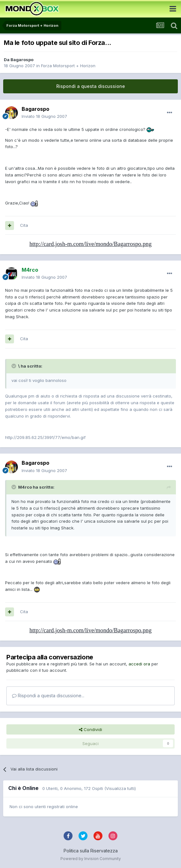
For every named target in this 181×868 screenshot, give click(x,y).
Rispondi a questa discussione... (48, 696)
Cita (24, 225)
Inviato (44, 116)
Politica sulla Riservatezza (91, 851)
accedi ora (139, 664)
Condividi (90, 729)
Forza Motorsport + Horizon (68, 66)
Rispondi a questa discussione (91, 86)
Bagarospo (22, 60)
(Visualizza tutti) (120, 788)
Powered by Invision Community (91, 859)
